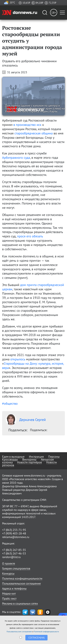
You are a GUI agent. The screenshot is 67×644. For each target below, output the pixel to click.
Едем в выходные (13, 457)
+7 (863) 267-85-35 (14, 550)
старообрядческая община (34, 133)
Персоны (54, 457)
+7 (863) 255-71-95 (14, 530)
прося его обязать (30, 236)
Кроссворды (10, 459)
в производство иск (27, 125)
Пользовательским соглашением (19, 632)
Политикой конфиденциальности (46, 632)
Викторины (29, 459)
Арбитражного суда (16, 158)
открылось (18, 359)
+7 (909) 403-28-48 (14, 533)
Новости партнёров (29, 462)
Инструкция (36, 457)
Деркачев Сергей (26, 420)
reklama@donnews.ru (16, 537)
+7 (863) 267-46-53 (14, 553)
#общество (10, 404)
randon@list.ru (11, 557)
